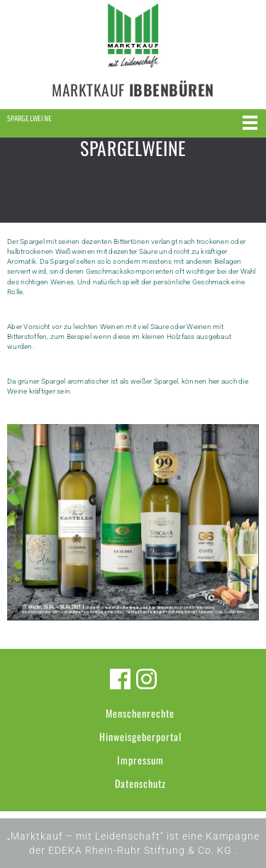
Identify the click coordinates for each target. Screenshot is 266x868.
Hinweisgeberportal (140, 736)
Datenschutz (140, 783)
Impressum (140, 760)
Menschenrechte (140, 713)
